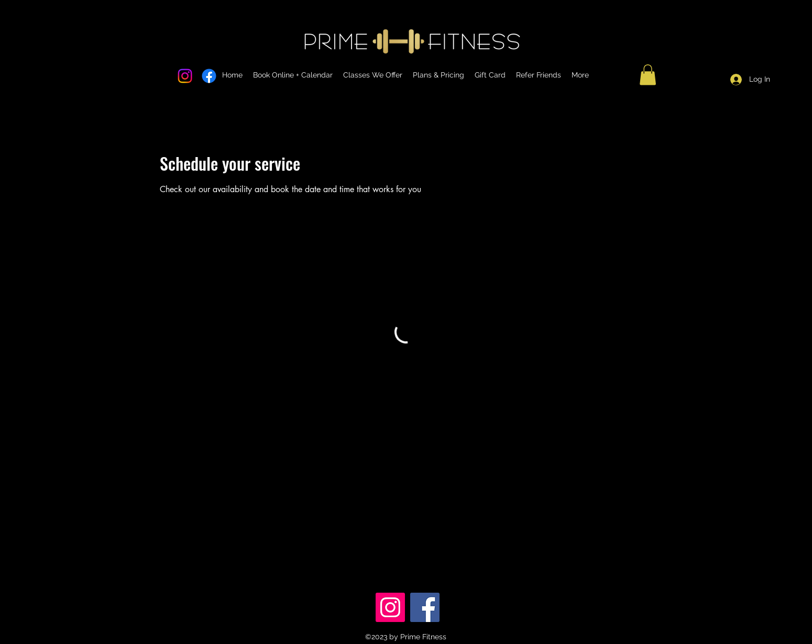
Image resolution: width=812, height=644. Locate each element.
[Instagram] (390, 607)
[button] (648, 75)
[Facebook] (425, 607)
